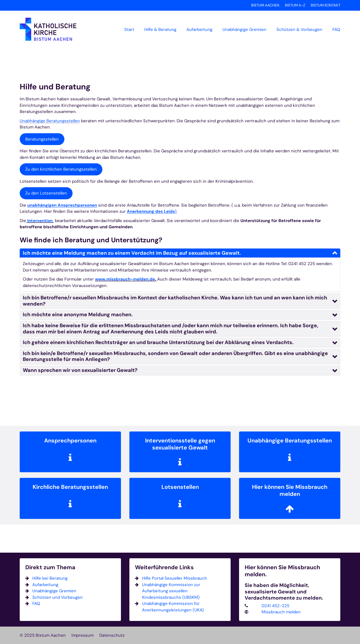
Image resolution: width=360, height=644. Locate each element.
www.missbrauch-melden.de (125, 279)
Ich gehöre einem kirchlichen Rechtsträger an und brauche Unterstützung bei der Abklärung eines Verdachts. (158, 342)
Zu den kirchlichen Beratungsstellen (61, 169)
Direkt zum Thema (50, 567)
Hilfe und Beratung (55, 87)
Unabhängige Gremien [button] (244, 30)
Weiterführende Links (164, 567)
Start (129, 30)
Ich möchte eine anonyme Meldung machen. (78, 315)
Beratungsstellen (42, 139)
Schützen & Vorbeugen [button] (299, 30)
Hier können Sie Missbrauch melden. (282, 571)
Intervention (40, 221)
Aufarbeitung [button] (199, 30)
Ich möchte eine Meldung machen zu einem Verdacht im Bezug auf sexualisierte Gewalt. (132, 253)
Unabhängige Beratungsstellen (50, 121)
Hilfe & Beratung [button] (160, 30)
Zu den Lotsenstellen (46, 193)
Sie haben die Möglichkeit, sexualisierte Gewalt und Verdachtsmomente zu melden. (284, 592)
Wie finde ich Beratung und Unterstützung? (91, 240)
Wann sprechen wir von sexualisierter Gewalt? (80, 370)
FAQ (336, 30)
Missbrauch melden (281, 612)
